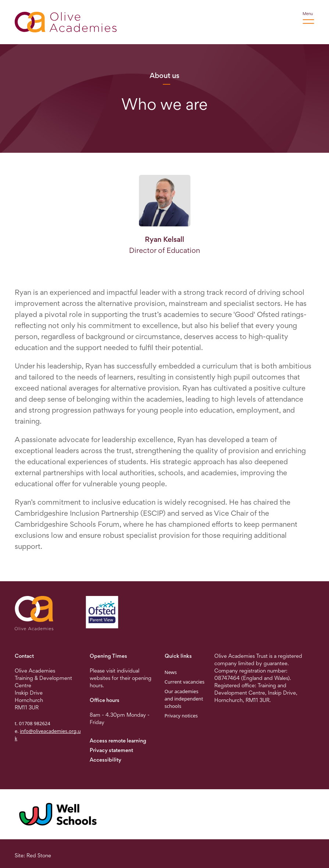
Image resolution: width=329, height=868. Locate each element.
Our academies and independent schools (184, 699)
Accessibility (106, 760)
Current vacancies (185, 682)
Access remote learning (118, 740)
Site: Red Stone (33, 855)
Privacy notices (181, 716)
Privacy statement (111, 750)
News (171, 672)
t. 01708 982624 (33, 723)
